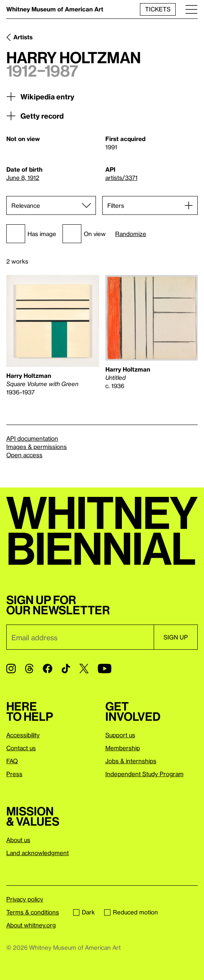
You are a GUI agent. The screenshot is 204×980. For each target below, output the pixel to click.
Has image (31, 234)
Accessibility (23, 735)
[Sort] (51, 205)
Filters (116, 205)
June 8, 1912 (23, 178)
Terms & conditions (33, 912)
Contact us (21, 748)
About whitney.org (31, 925)
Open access (24, 455)
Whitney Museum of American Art (55, 9)
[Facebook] (48, 669)
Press (14, 774)
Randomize (131, 234)
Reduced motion (131, 912)
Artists (23, 37)
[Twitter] (84, 669)
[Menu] (191, 9)
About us (18, 840)
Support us (120, 735)
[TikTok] (66, 669)
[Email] (80, 637)
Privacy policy (25, 899)
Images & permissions (37, 447)
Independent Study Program (144, 774)
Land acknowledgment (38, 853)
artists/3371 (121, 178)
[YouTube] (105, 669)
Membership (123, 748)
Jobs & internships (131, 761)
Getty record (35, 116)
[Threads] (29, 669)
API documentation (32, 438)
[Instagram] (11, 669)
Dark (84, 912)
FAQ (12, 761)
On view (84, 234)
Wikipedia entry (40, 97)
